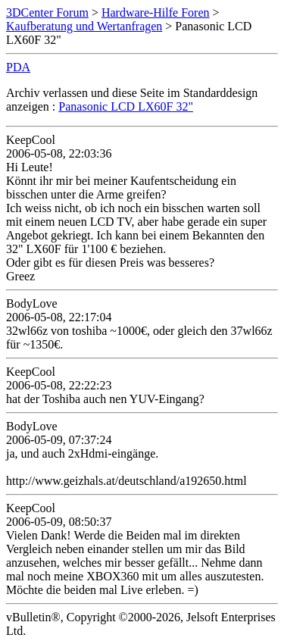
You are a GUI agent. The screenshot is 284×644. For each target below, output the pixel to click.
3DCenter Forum (47, 13)
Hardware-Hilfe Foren (156, 13)
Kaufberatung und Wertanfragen (84, 26)
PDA (18, 67)
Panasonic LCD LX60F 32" (126, 106)
